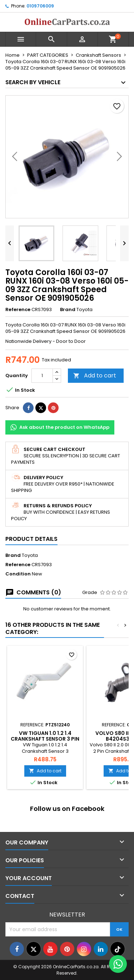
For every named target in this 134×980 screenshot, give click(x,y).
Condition (18, 574)
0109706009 (40, 6)
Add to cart (95, 375)
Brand (68, 310)
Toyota (30, 555)
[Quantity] (42, 376)
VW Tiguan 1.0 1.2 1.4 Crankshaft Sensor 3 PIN (45, 736)
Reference (18, 310)
